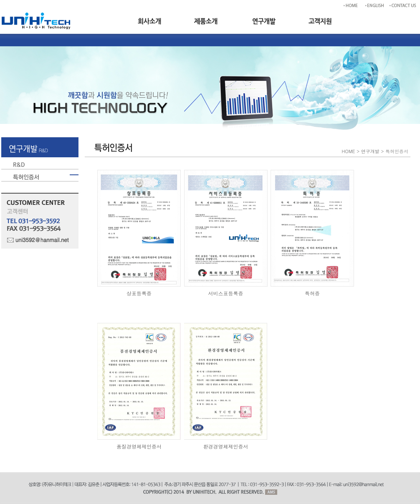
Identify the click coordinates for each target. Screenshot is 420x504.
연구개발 (370, 151)
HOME (349, 151)
